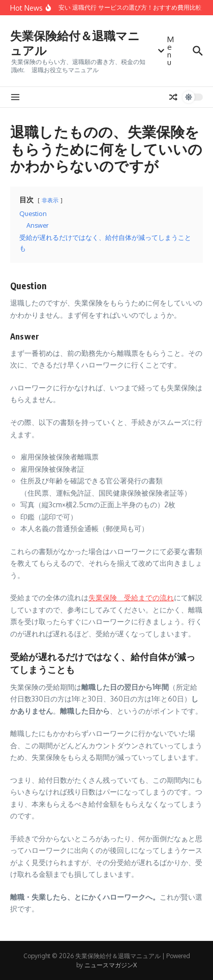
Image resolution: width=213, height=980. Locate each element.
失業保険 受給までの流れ (131, 598)
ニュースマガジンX (111, 965)
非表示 (50, 200)
